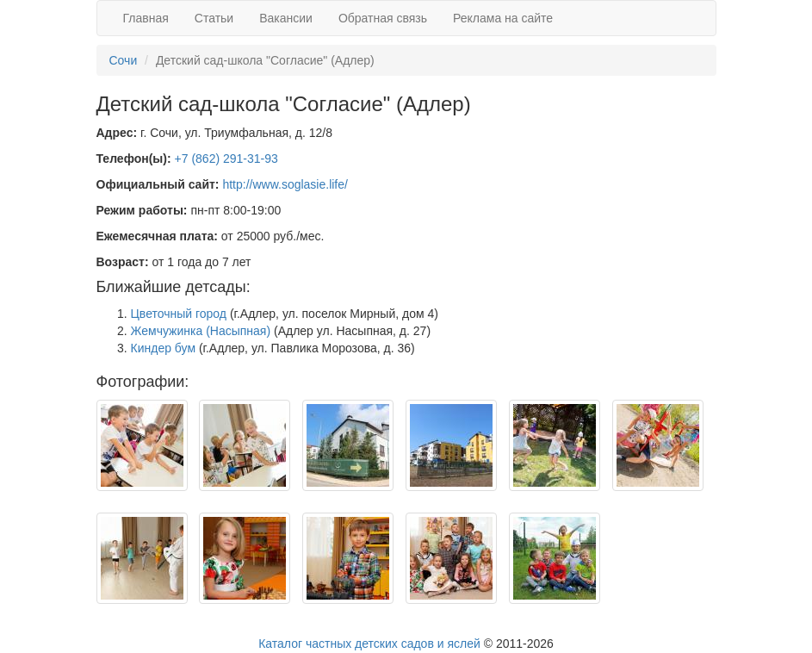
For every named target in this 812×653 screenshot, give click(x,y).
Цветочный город (179, 314)
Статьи (214, 18)
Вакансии (286, 18)
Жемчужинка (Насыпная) (201, 331)
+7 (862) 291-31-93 (226, 159)
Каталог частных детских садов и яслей (369, 644)
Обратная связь (383, 18)
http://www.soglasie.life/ (285, 184)
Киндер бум (164, 348)
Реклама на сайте (503, 18)
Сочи (124, 60)
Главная (146, 18)
